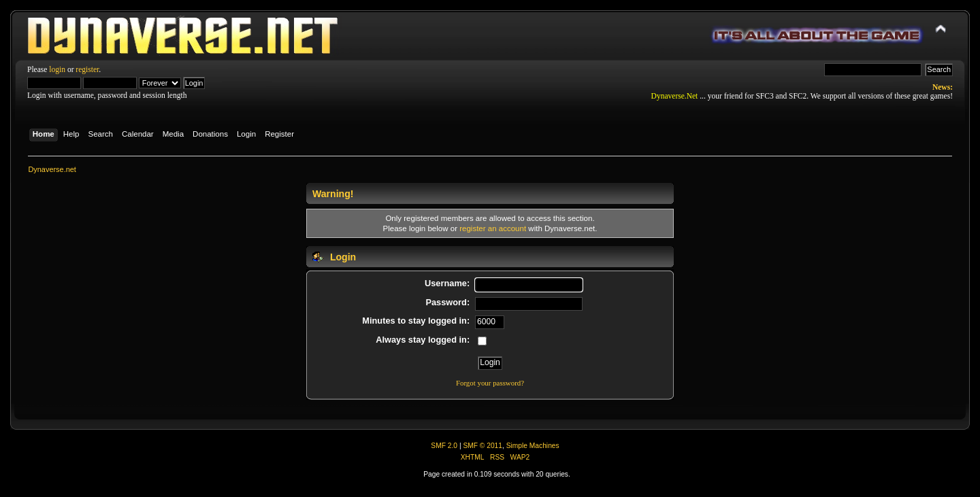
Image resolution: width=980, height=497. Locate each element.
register (87, 69)
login (57, 69)
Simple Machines (533, 446)
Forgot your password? (490, 383)
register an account (493, 228)
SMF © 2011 (483, 446)
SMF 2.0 (444, 446)
